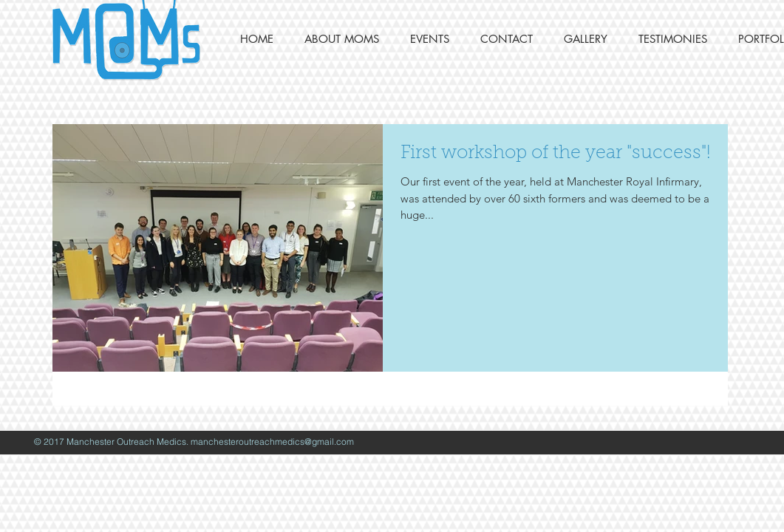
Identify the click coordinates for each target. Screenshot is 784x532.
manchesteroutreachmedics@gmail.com (272, 441)
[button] (342, 39)
